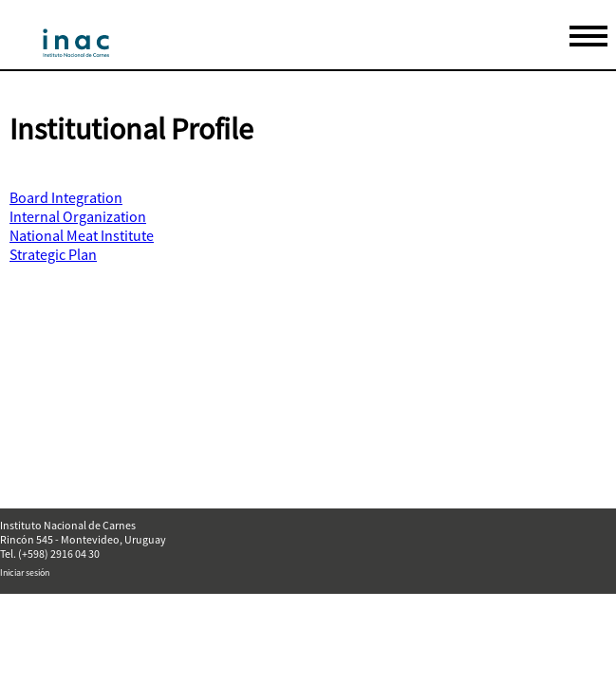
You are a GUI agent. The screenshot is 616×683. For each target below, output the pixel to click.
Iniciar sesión (25, 572)
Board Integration (66, 197)
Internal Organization (78, 216)
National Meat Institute (82, 235)
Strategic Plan (53, 254)
